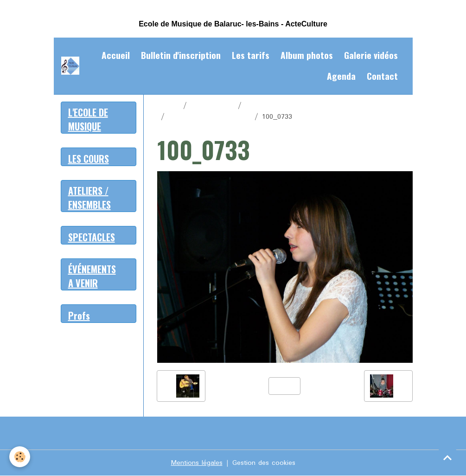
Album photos (307, 55)
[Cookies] (20, 457)
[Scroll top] (447, 457)
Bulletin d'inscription (181, 55)
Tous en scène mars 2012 (210, 117)
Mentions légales (197, 463)
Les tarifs (251, 55)
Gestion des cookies (264, 463)
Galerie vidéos (371, 55)
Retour (284, 386)
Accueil (116, 55)
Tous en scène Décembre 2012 (295, 106)
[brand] (70, 66)
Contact (382, 76)
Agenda (341, 76)
